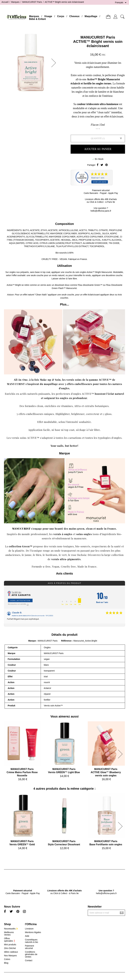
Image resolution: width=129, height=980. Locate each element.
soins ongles (84, 534)
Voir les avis (100, 182)
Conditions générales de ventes (31, 954)
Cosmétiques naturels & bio (31, 941)
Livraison (29, 929)
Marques (34, 16)
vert (64, 555)
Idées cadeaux (11, 952)
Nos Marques (10, 956)
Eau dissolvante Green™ (90, 285)
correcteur (93, 414)
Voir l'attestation (20, 600)
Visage (48, 16)
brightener (78, 414)
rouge (46, 551)
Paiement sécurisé (29, 947)
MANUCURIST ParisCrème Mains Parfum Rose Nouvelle (22, 772)
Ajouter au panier (98, 149)
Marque (32, 641)
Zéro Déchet (10, 948)
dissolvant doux (62, 285)
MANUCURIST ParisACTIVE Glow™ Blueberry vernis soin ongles (106, 772)
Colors (7, 959)
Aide (27, 936)
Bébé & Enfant (37, 19)
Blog (6, 963)
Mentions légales (33, 932)
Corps (61, 16)
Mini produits (10, 945)
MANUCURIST (21, 529)
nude (57, 551)
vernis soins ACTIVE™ (26, 438)
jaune (28, 555)
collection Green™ (21, 546)
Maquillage (91, 16)
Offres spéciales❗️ (10, 940)
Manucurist (107, 272)
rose (74, 555)
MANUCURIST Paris (98, 37)
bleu (39, 555)
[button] (55, 63)
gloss (108, 414)
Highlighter (63, 414)
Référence (67, 641)
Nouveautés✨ (11, 929)
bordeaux (52, 555)
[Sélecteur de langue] (121, 3)
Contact (29, 960)
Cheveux (75, 16)
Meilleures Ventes (9, 934)
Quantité (96, 138)
